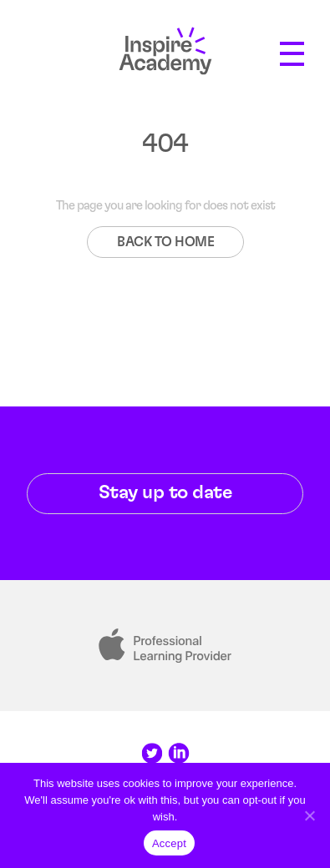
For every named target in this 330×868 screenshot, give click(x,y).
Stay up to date (165, 493)
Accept (169, 843)
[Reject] (309, 815)
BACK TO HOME (165, 242)
